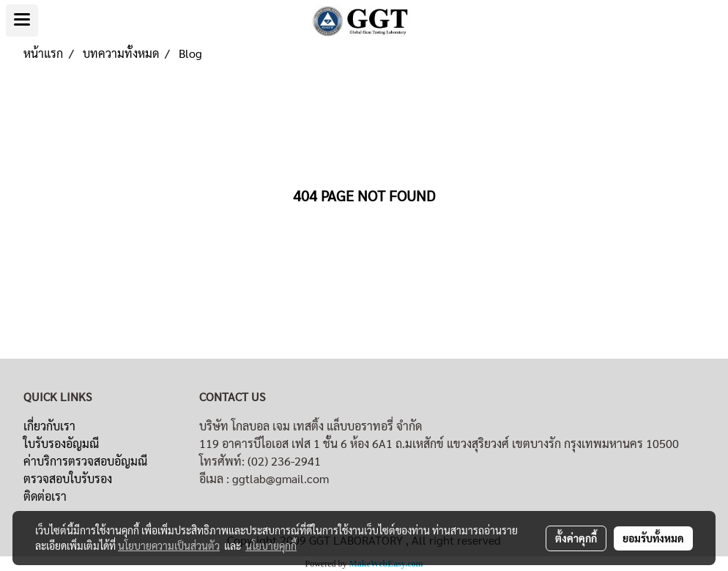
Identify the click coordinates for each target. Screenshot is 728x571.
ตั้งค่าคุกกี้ (576, 538)
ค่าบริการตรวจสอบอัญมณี (85, 461)
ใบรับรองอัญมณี (61, 443)
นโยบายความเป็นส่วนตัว (169, 545)
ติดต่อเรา (45, 496)
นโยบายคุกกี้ (271, 545)
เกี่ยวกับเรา (49, 426)
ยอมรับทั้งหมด (653, 538)
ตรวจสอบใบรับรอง (68, 478)
